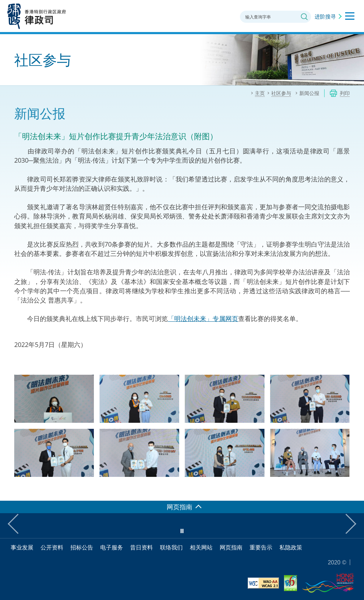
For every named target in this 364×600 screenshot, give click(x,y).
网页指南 (231, 547)
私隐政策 (291, 547)
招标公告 (82, 547)
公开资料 (52, 547)
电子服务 (112, 547)
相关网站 (201, 547)
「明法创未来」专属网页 (203, 319)
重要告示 (261, 547)
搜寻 (304, 17)
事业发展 (22, 547)
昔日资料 (141, 547)
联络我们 (171, 547)
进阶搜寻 (325, 16)
